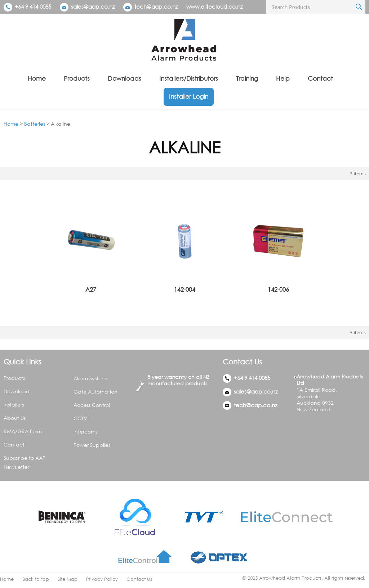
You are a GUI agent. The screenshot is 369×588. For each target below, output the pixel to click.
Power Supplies (92, 445)
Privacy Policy (102, 579)
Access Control (92, 405)
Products (77, 78)
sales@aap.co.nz (93, 6)
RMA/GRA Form (23, 431)
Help (283, 78)
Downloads (125, 78)
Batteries (35, 124)
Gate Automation (95, 392)
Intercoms (85, 432)
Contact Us (139, 579)
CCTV (80, 418)
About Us (15, 418)
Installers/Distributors (189, 78)
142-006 (278, 289)
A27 (91, 289)
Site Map (68, 579)
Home (37, 78)
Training (247, 78)
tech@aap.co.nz (156, 6)
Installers (14, 405)
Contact (320, 78)
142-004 (185, 289)
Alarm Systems (91, 378)
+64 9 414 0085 (27, 6)
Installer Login (189, 96)
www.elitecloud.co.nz (214, 6)
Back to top (36, 579)
